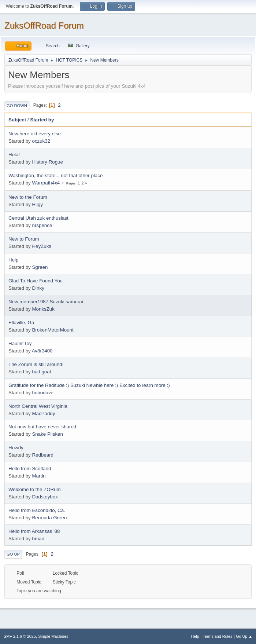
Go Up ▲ (244, 636)
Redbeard (43, 455)
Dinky (38, 288)
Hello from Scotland (30, 469)
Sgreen (40, 267)
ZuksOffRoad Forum (44, 25)
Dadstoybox (45, 497)
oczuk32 (41, 141)
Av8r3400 (42, 351)
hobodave (43, 393)
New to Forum (24, 239)
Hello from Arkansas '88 (34, 531)
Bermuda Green (49, 518)
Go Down (17, 106)
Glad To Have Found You (36, 281)
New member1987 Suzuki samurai (46, 302)
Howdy (16, 448)
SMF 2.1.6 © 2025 (20, 636)
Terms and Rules (218, 636)
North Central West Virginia (38, 406)
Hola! (14, 155)
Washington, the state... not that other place (55, 175)
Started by (42, 120)
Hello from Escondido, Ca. (37, 510)
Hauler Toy (20, 343)
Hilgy (37, 204)
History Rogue (47, 162)
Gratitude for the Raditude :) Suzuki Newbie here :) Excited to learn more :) (89, 385)
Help (13, 260)
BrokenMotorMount (53, 330)
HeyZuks (42, 246)
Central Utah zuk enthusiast (38, 218)
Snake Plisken (47, 434)
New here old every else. (35, 134)
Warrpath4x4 (46, 183)
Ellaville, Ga (21, 323)
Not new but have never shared (42, 427)
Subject (17, 120)
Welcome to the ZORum (35, 489)
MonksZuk (43, 309)
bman (38, 539)
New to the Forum (28, 197)
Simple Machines (53, 636)
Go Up (13, 554)
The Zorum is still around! (36, 364)
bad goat (41, 372)
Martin (39, 476)
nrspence (42, 225)
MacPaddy (43, 414)
